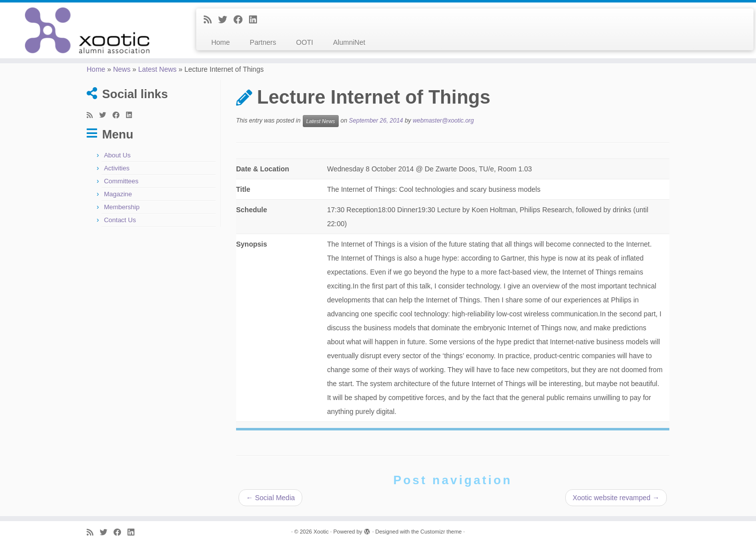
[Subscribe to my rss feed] (211, 20)
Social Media (270, 498)
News (122, 69)
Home (220, 42)
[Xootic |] (87, 30)
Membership (122, 207)
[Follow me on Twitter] (226, 20)
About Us (117, 155)
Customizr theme (441, 532)
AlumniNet (349, 42)
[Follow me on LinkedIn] (256, 20)
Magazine (118, 194)
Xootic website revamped (616, 498)
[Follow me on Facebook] (241, 20)
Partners (263, 42)
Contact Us (120, 220)
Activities (117, 168)
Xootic (321, 532)
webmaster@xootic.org (443, 121)
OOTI (305, 42)
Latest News (158, 69)
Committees (121, 181)
